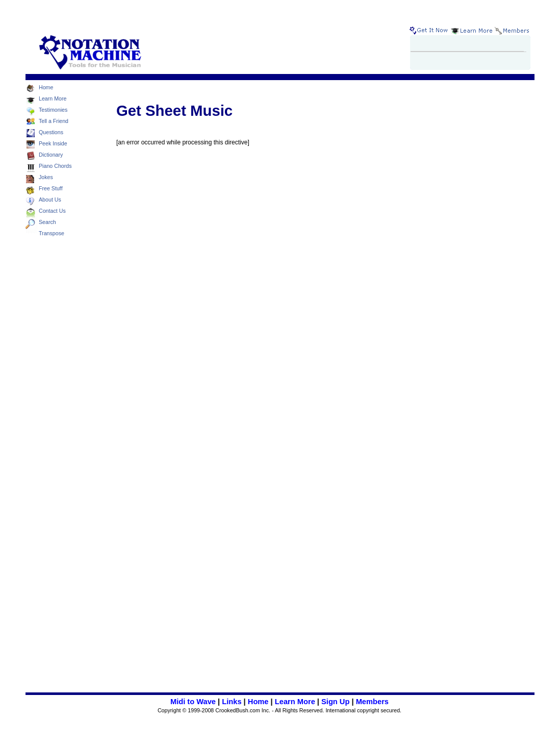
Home (258, 702)
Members (372, 702)
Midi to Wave (193, 702)
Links (232, 702)
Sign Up (335, 702)
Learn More (295, 702)
